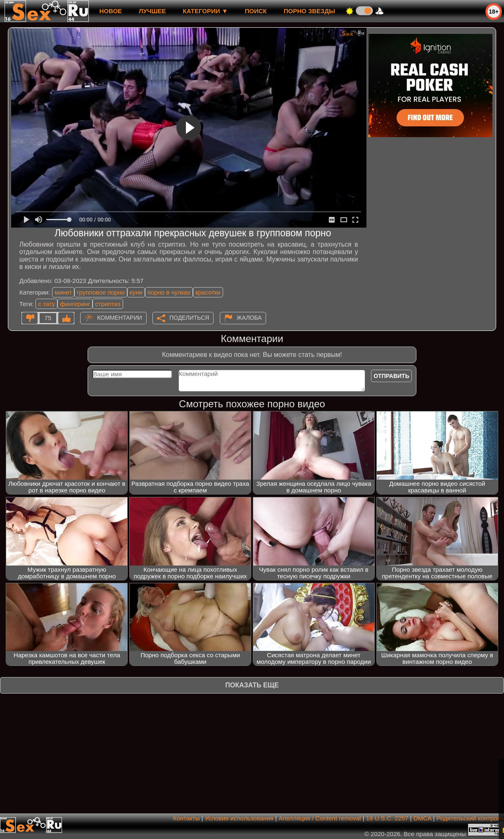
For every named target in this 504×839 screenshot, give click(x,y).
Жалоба (249, 318)
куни (136, 292)
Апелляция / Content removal (320, 818)
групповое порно (101, 292)
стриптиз (108, 304)
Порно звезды (309, 11)
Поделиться (189, 318)
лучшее (152, 11)
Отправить (391, 376)
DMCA (422, 818)
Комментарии (120, 318)
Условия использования (239, 818)
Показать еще (252, 685)
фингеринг (75, 304)
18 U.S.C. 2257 (387, 818)
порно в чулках (169, 292)
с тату (46, 304)
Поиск (256, 11)
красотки (208, 292)
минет (63, 292)
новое (111, 11)
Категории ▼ (206, 11)
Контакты (187, 818)
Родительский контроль (470, 818)
